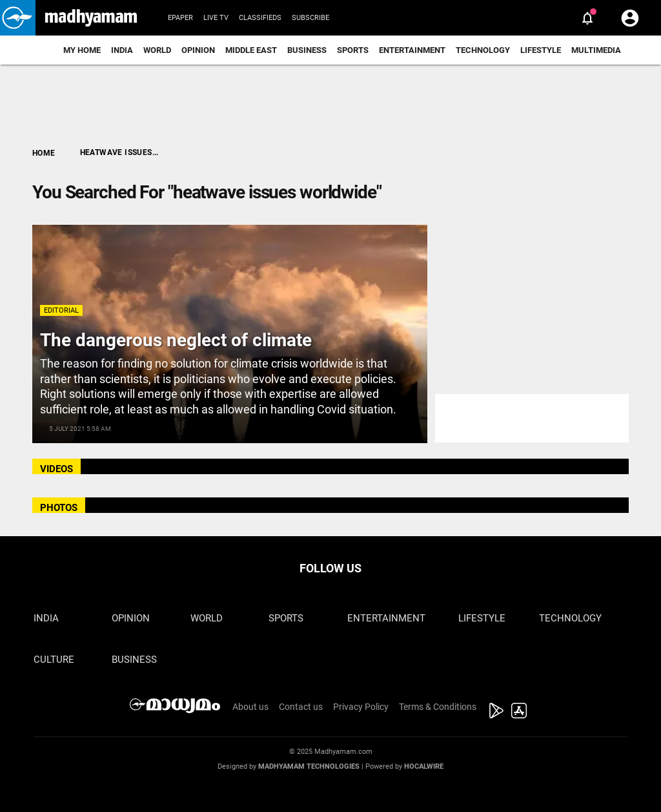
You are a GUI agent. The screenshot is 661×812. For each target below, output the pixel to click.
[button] (18, 18)
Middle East (251, 50)
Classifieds (260, 18)
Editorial (61, 310)
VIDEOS (56, 469)
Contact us (301, 707)
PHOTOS (59, 508)
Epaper (180, 18)
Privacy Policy (361, 707)
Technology (483, 50)
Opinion (198, 50)
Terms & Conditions (438, 707)
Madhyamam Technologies (309, 766)
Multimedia (596, 50)
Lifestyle (541, 50)
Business (307, 50)
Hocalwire (424, 766)
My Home (82, 50)
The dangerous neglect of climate (176, 340)
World (157, 50)
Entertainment (412, 50)
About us (250, 707)
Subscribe (310, 18)
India (122, 50)
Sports (353, 50)
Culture (54, 660)
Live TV (216, 18)
